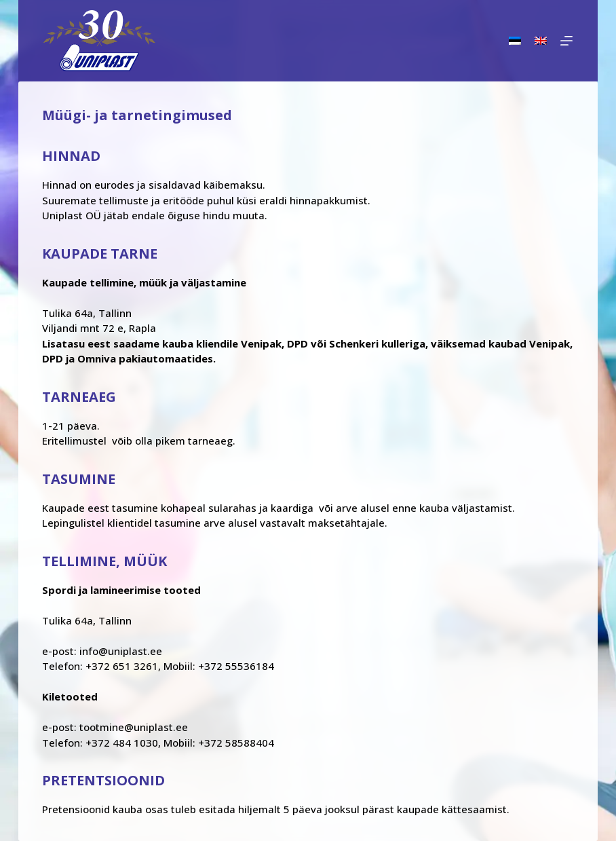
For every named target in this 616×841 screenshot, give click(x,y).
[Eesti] (515, 41)
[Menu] (566, 41)
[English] (541, 41)
